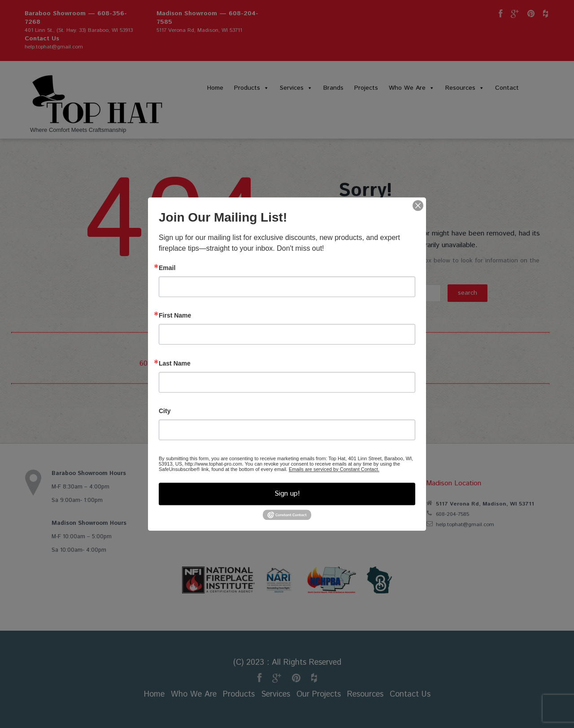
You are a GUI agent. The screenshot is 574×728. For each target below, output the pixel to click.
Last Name (175, 363)
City (165, 411)
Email (167, 268)
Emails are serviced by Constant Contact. (334, 469)
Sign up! (287, 494)
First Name (175, 315)
